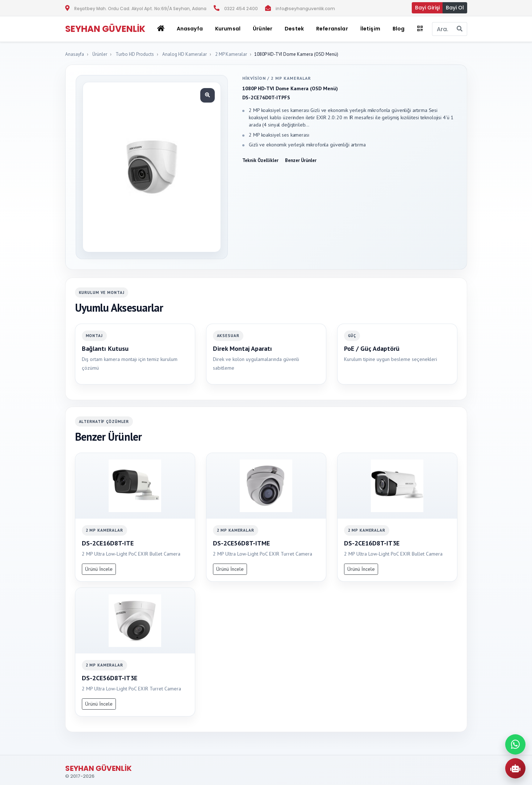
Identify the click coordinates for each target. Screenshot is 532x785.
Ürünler (100, 54)
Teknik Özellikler (260, 160)
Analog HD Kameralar (185, 54)
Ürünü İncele (99, 569)
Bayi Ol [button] (455, 8)
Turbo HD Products (135, 54)
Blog (399, 29)
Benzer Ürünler (301, 160)
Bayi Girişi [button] (427, 8)
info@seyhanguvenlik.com (305, 9)
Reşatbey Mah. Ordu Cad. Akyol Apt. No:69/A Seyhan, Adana (140, 9)
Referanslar (332, 29)
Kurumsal (228, 29)
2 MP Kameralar (231, 54)
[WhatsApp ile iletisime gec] (515, 744)
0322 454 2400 (241, 9)
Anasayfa (190, 29)
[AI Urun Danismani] (515, 768)
